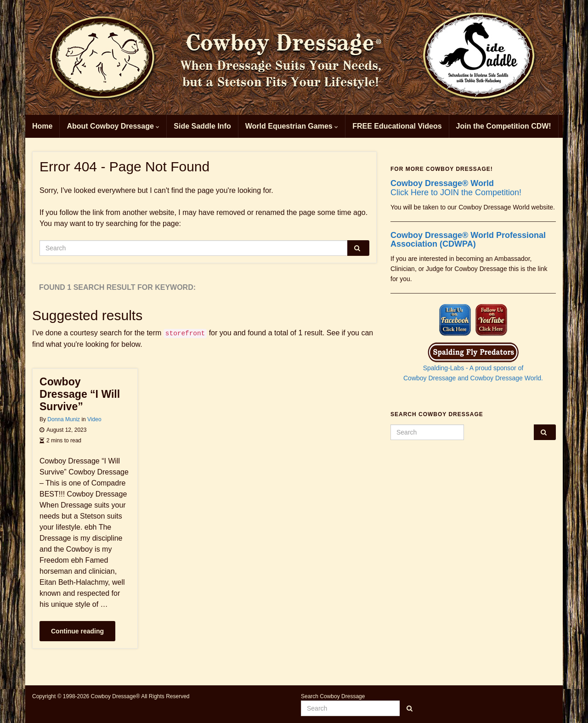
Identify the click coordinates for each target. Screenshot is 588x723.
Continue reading (77, 631)
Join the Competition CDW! (504, 126)
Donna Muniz (64, 419)
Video (94, 419)
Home (42, 126)
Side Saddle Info (202, 126)
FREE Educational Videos (397, 126)
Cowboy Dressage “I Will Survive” (80, 394)
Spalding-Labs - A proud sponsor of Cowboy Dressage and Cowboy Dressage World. (473, 365)
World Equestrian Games (292, 126)
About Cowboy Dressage (113, 126)
